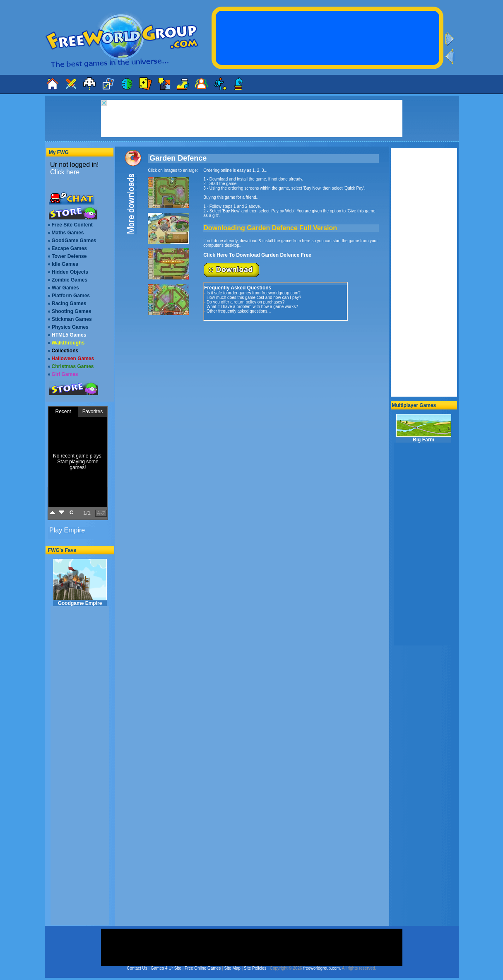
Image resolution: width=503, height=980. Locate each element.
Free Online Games (203, 968)
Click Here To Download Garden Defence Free (257, 255)
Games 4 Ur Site (166, 968)
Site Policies (255, 968)
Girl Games (65, 374)
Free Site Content (72, 225)
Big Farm (424, 428)
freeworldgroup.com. (322, 968)
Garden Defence (178, 158)
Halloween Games (73, 359)
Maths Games (68, 233)
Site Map (232, 968)
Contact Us (137, 968)
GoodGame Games (74, 241)
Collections (65, 351)
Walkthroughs (68, 343)
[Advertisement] (265, 377)
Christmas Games (73, 366)
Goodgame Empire (80, 583)
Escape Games (69, 248)
